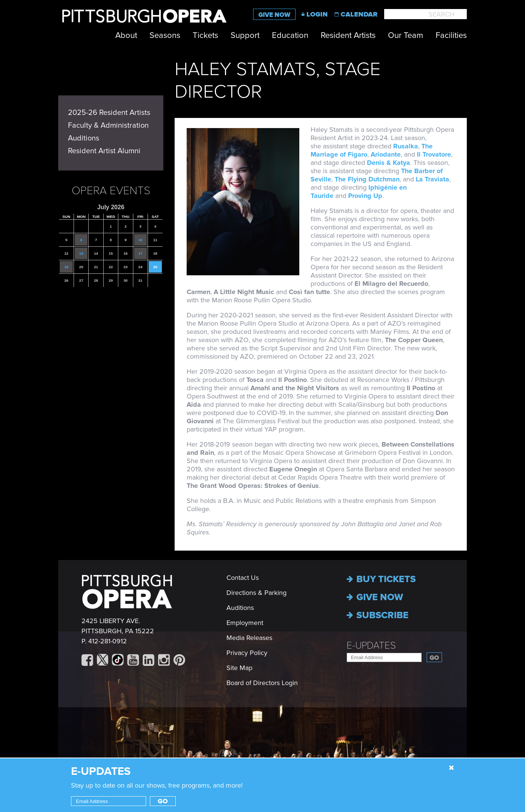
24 (140, 267)
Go (434, 658)
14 (96, 253)
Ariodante (386, 154)
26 (66, 280)
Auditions (84, 138)
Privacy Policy (247, 653)
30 (126, 280)
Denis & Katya (388, 163)
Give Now (274, 15)
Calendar (359, 14)
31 (140, 280)
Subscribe (378, 615)
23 (126, 267)
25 (155, 267)
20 (81, 267)
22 (111, 267)
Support (245, 35)
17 (140, 253)
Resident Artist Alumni (104, 151)
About (126, 35)
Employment (245, 623)
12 (66, 253)
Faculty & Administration (108, 125)
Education (290, 35)
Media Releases (249, 638)
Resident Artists (348, 35)
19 (66, 267)
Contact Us (243, 578)
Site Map (239, 668)
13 (81, 253)
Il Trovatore (434, 154)
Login (317, 14)
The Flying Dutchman (367, 179)
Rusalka (406, 146)
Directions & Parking (256, 593)
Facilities (451, 35)
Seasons (165, 35)
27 (81, 280)
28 (96, 280)
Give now (375, 597)
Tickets (205, 35)
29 (111, 280)
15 (111, 253)
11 (155, 240)
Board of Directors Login (262, 683)
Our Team (406, 35)
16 (126, 253)
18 (155, 253)
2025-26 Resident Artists (109, 113)
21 (96, 267)
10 (140, 240)
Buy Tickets (381, 579)
